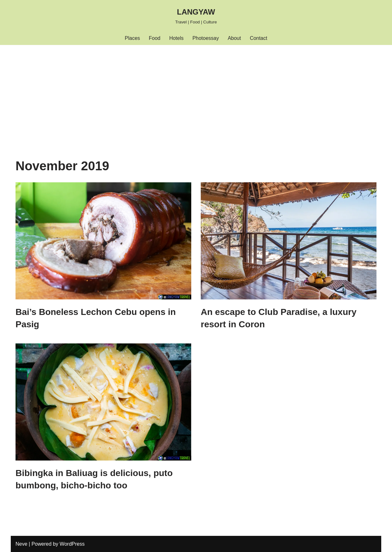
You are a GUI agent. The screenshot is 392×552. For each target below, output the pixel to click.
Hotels (176, 38)
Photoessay (206, 38)
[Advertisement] (196, 92)
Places (132, 38)
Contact (259, 38)
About (234, 38)
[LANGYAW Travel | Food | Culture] (196, 16)
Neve (21, 544)
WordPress (72, 544)
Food (155, 38)
